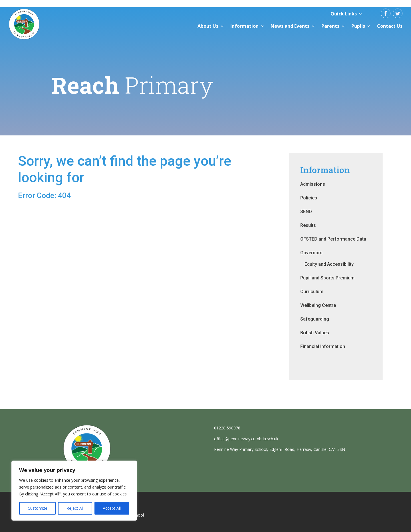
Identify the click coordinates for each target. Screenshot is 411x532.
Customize (38, 508)
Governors (311, 253)
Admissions (313, 184)
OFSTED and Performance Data (333, 239)
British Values (315, 333)
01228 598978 (227, 428)
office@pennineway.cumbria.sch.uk (246, 439)
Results (308, 225)
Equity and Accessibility (329, 264)
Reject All (75, 508)
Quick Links (344, 14)
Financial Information (323, 346)
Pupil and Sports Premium (327, 278)
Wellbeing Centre (318, 305)
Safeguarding (315, 319)
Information (244, 26)
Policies (309, 198)
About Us (208, 26)
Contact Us (390, 26)
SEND (306, 212)
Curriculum (312, 292)
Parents (330, 26)
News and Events (290, 26)
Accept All (112, 508)
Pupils (358, 26)
